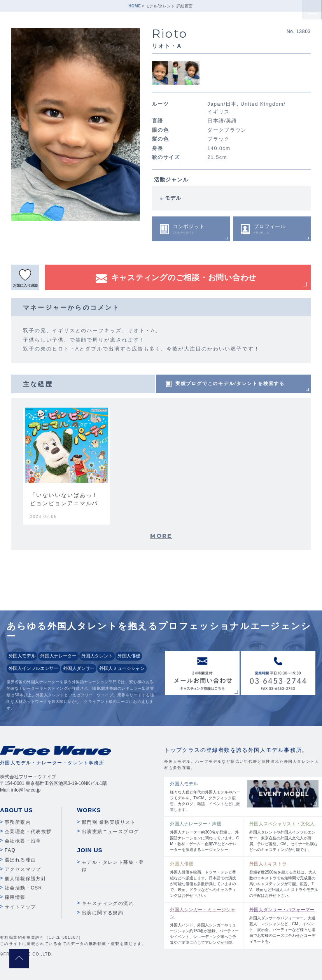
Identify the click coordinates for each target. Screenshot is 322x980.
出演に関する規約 (102, 913)
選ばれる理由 (20, 860)
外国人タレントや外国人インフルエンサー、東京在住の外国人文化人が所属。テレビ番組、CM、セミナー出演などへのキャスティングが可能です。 (284, 836)
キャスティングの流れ (108, 903)
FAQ (10, 850)
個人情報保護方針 (25, 879)
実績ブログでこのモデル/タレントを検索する (230, 384)
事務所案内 (18, 822)
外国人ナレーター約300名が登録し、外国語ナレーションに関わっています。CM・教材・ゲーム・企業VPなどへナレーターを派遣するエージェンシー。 (205, 836)
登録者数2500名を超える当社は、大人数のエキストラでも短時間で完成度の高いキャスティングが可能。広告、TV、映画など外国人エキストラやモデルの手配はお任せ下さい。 (284, 879)
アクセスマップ (23, 869)
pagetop (19, 959)
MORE (161, 536)
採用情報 (15, 897)
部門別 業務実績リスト (109, 822)
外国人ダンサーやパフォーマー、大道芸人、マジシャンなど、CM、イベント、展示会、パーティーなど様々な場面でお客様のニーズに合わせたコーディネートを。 (284, 925)
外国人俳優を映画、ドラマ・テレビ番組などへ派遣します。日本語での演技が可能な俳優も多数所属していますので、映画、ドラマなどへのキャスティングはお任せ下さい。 (205, 879)
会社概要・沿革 (23, 841)
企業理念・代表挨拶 (28, 832)
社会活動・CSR (24, 888)
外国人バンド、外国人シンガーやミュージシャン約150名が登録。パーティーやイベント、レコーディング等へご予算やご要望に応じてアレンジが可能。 (205, 925)
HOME (135, 6)
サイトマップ (20, 907)
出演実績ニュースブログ (110, 832)
